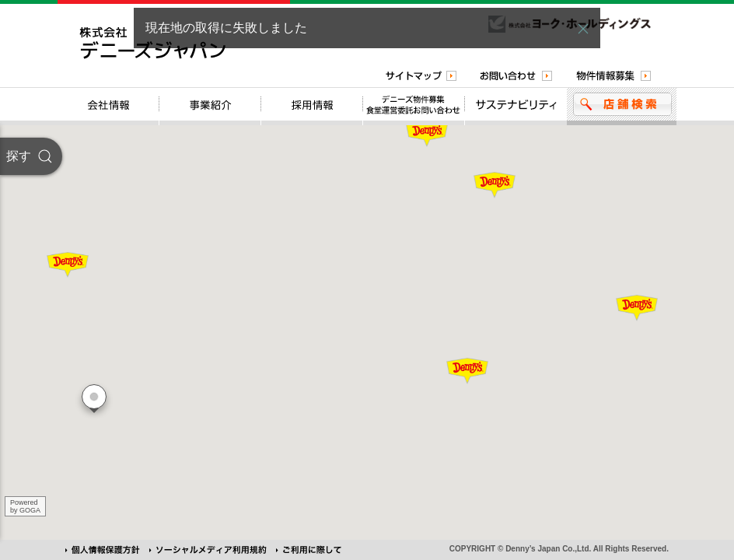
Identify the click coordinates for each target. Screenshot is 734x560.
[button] (583, 29)
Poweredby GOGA (25, 506)
